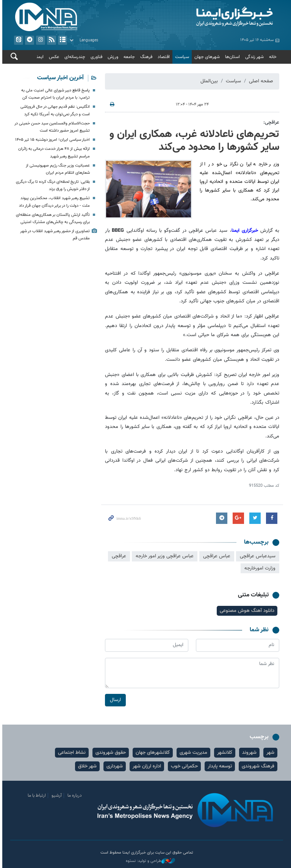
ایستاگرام (39, 40)
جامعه (128, 57)
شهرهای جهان (206, 57)
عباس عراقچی (216, 556)
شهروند (248, 753)
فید (50, 40)
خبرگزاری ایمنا (244, 231)
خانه (272, 57)
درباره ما (74, 796)
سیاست (181, 57)
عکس (53, 57)
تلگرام (28, 40)
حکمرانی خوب (183, 766)
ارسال (114, 700)
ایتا (17, 40)
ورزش (112, 57)
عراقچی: (270, 123)
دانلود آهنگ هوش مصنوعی (246, 611)
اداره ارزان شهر (146, 766)
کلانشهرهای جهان (152, 753)
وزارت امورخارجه (259, 568)
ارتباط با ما (36, 796)
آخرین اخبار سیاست (59, 78)
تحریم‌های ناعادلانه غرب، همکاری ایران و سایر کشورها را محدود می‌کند (193, 141)
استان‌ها (231, 57)
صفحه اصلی (260, 81)
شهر (269, 753)
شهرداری (113, 766)
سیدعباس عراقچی (257, 556)
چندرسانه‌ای (74, 57)
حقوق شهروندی (110, 753)
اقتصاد (163, 57)
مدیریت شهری (192, 753)
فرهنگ (145, 57)
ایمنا (214, 17)
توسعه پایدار (219, 766)
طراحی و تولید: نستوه (149, 861)
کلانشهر (224, 753)
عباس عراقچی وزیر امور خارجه (163, 556)
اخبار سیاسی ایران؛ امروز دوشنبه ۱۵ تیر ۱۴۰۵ (51, 140)
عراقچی (118, 556)
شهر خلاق (86, 766)
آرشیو (61, 40)
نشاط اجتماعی (71, 753)
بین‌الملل (208, 81)
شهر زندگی (253, 57)
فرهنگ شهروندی (257, 766)
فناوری (95, 57)
